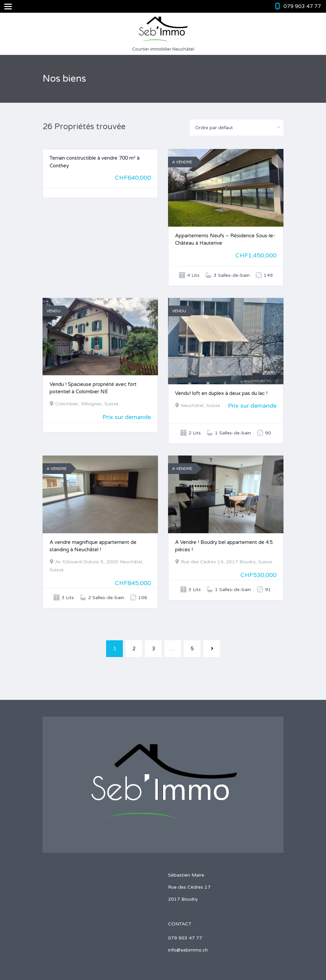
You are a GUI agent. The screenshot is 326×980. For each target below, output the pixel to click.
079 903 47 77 (302, 6)
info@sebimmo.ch (188, 950)
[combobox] (237, 128)
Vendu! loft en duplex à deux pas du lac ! (221, 393)
